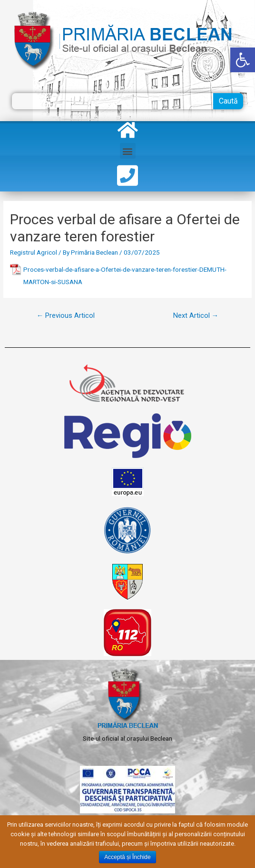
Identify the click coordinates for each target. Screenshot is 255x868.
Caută (228, 101)
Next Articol (196, 315)
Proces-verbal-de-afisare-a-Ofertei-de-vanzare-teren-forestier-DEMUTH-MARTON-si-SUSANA (125, 275)
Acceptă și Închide (127, 857)
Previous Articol (66, 315)
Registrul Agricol (34, 252)
